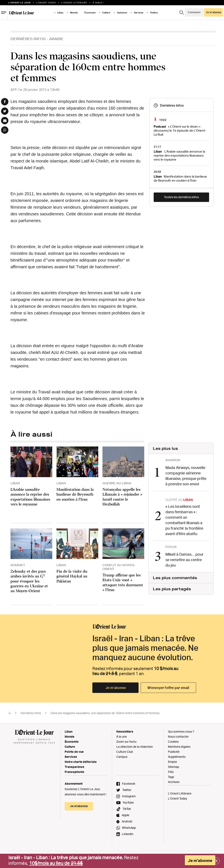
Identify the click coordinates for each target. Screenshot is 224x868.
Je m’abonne (214, 12)
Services (139, 13)
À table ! (98, 3)
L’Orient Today (177, 798)
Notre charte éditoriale (81, 762)
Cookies (173, 742)
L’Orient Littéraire (180, 793)
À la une (122, 736)
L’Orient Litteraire (74, 3)
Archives (174, 782)
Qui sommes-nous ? (181, 731)
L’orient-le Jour (20, 3)
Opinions (122, 13)
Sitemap (174, 767)
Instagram (129, 796)
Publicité (174, 752)
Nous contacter (178, 736)
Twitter (127, 790)
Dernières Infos (28, 39)
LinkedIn (128, 834)
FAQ (171, 772)
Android (127, 821)
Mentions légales (179, 747)
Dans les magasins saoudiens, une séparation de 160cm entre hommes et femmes (105, 713)
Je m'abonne (200, 860)
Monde (74, 13)
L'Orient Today (46, 3)
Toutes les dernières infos (181, 197)
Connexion (194, 12)
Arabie (56, 39)
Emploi (172, 762)
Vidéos (154, 13)
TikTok (127, 809)
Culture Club (125, 752)
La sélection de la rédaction (135, 747)
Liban (60, 13)
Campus (122, 757)
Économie (90, 13)
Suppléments (177, 757)
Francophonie (74, 772)
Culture (106, 13)
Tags (171, 777)
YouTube (128, 802)
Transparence (74, 767)
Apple (126, 815)
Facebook (129, 784)
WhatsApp (129, 828)
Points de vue (74, 752)
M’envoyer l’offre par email (168, 688)
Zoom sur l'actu (126, 742)
